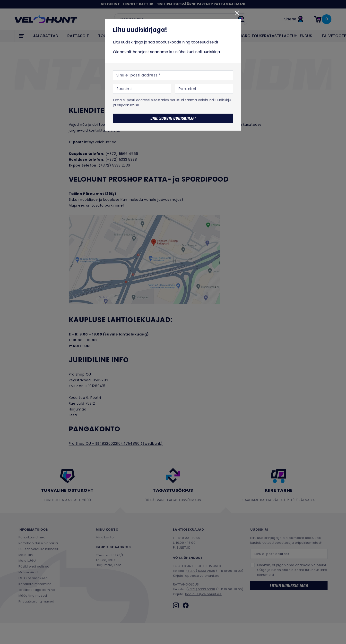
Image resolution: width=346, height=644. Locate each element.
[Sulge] (237, 13)
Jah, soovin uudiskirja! (173, 118)
